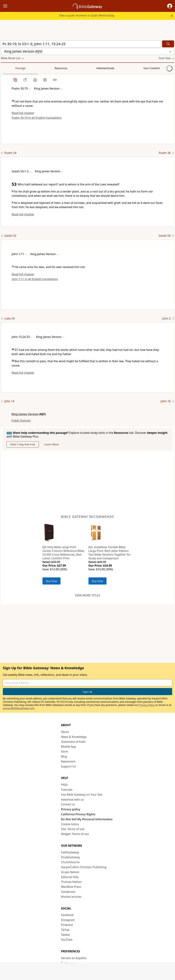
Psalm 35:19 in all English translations (37, 118)
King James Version (25, 414)
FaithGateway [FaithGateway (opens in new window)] (70, 852)
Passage (9, 68)
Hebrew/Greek (47, 68)
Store (65, 751)
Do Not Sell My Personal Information (87, 819)
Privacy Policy (147, 705)
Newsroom (68, 761)
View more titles (87, 595)
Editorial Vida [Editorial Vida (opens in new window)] (70, 877)
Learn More (52, 444)
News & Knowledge (74, 737)
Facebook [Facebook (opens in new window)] (67, 915)
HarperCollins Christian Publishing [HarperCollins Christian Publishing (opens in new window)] (84, 867)
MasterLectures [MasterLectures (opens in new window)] (71, 897)
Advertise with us (72, 800)
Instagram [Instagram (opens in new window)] (68, 920)
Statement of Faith (73, 742)
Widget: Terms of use (75, 834)
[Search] (168, 44)
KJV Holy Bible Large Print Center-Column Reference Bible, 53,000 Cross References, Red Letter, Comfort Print (64, 553)
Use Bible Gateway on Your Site (82, 795)
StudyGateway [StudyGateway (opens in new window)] (71, 857)
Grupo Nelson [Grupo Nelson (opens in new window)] (70, 872)
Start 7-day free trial (23, 444)
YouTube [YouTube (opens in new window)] (67, 940)
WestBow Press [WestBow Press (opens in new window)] (71, 887)
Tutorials (67, 790)
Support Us (68, 766)
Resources (26, 68)
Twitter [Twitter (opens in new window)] (66, 935)
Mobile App (69, 747)
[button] (170, 6)
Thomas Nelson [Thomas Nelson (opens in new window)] (71, 882)
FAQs (64, 785)
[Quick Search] (81, 44)
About (65, 732)
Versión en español (74, 958)
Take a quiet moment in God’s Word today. (87, 15)
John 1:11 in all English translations (35, 279)
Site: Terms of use (73, 829)
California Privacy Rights (78, 814)
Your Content (70, 68)
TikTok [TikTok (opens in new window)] (65, 930)
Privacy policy (71, 809)
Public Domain (21, 421)
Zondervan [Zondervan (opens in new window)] (68, 892)
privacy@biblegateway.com (19, 708)
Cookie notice (70, 824)
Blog (64, 756)
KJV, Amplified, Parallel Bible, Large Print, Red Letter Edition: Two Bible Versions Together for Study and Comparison (110, 553)
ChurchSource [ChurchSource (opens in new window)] (70, 862)
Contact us (68, 804)
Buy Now (52, 581)
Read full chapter (23, 113)
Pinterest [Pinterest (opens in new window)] (67, 925)
